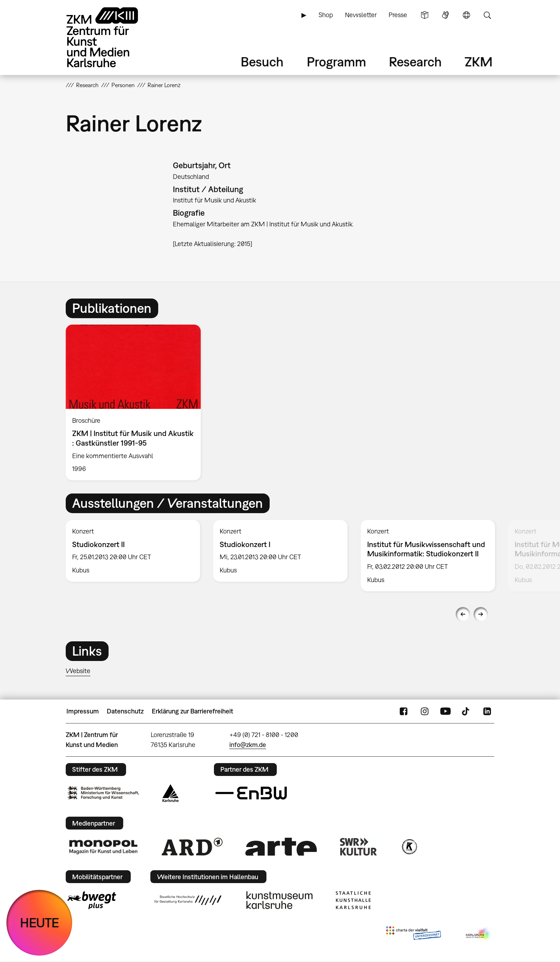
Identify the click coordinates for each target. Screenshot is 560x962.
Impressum (83, 711)
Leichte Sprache (425, 15)
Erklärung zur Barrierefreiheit (192, 711)
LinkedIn (487, 711)
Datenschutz (125, 711)
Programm (336, 62)
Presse (398, 15)
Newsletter (361, 15)
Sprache (466, 15)
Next (481, 614)
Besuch (262, 62)
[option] (136, 402)
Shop (326, 15)
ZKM (479, 62)
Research (415, 62)
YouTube (445, 711)
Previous (463, 614)
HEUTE (39, 923)
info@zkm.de (248, 745)
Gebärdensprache (445, 15)
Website (78, 671)
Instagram (425, 711)
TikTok (466, 711)
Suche (487, 15)
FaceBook (404, 711)
